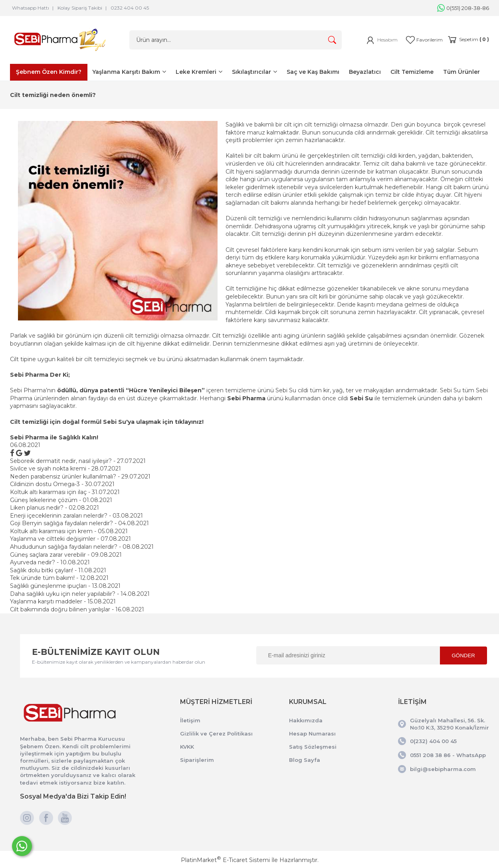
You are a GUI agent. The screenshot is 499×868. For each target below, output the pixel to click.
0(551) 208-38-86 (463, 8)
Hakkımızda (306, 720)
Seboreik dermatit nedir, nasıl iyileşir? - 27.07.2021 (78, 461)
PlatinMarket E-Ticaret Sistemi (225, 860)
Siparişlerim (197, 760)
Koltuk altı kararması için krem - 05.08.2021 (69, 531)
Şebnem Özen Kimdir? (49, 72)
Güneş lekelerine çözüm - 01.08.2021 (61, 500)
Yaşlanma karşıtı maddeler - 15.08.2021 (63, 601)
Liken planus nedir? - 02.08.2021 (54, 508)
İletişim (190, 720)
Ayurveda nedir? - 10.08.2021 (50, 562)
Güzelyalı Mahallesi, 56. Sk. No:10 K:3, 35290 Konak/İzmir (449, 724)
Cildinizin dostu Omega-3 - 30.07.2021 (62, 484)
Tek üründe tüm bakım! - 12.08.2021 (59, 578)
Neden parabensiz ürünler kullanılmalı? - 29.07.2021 (80, 477)
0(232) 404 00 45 (433, 741)
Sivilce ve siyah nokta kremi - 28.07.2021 (65, 469)
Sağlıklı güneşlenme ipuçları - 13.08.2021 (65, 586)
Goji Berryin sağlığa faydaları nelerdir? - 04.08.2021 (79, 523)
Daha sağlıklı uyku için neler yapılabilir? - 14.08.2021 (80, 594)
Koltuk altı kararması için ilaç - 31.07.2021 (65, 492)
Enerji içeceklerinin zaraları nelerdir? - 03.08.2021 (76, 516)
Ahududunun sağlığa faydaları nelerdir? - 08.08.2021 (82, 547)
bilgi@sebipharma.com (443, 769)
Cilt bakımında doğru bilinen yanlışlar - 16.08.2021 (77, 609)
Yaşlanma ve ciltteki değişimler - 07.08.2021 (70, 539)
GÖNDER (464, 655)
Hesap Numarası (312, 734)
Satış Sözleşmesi (313, 747)
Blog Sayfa (305, 760)
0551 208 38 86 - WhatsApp (448, 755)
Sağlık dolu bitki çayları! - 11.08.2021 (58, 570)
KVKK (187, 747)
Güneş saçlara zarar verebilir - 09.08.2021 (66, 555)
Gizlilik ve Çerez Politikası (216, 734)
